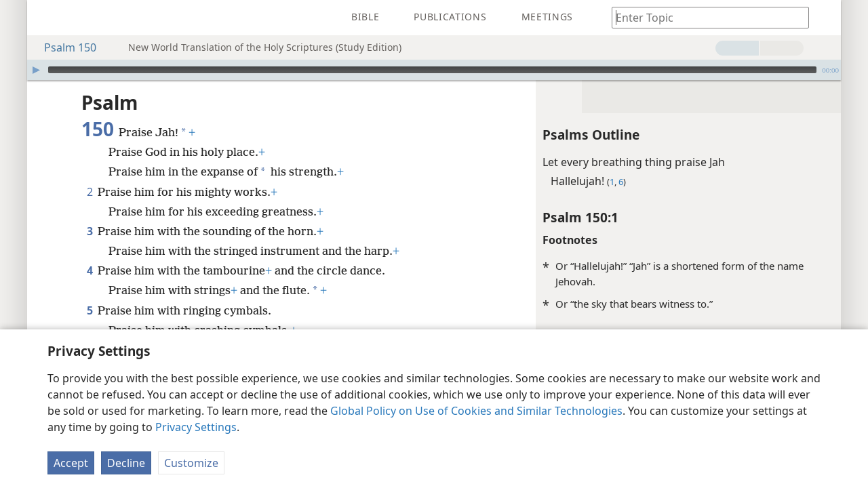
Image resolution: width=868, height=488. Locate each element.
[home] (47, 18)
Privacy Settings (196, 427)
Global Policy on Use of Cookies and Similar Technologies (476, 411)
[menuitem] (47, 18)
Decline (126, 463)
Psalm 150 (63, 47)
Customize (191, 463)
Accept (71, 463)
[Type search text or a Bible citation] (704, 17)
